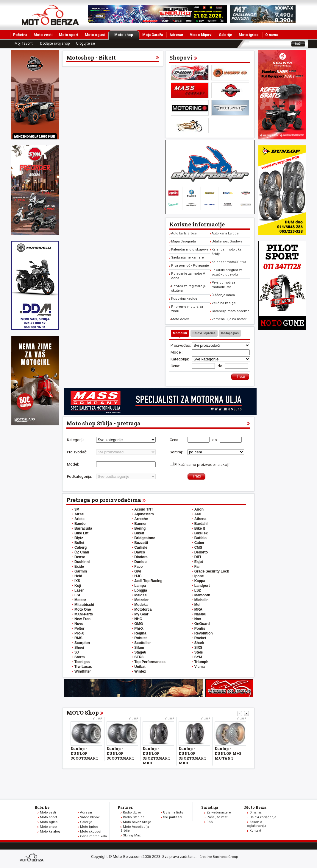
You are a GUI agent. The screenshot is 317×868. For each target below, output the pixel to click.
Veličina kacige (224, 303)
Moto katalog (50, 832)
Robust (140, 638)
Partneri (126, 807)
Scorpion (82, 643)
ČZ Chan (82, 552)
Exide (79, 567)
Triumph (201, 662)
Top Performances (150, 662)
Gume (98, 719)
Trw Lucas (83, 667)
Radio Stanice (134, 817)
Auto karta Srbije (184, 233)
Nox (198, 619)
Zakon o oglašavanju (256, 824)
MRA (198, 609)
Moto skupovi (91, 832)
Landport (202, 586)
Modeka (141, 605)
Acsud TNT (144, 509)
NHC (138, 619)
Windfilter (83, 671)
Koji (78, 586)
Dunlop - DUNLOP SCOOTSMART (84, 753)
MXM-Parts (84, 614)
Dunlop (140, 562)
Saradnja (210, 807)
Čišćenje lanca (223, 295)
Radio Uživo (132, 812)
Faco (138, 567)
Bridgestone (145, 538)
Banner (140, 524)
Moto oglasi (95, 35)
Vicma (200, 667)
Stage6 (140, 652)
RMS (78, 638)
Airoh (199, 509)
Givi (138, 571)
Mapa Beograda (184, 241)
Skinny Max (132, 835)
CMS (198, 547)
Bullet (79, 543)
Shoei (79, 648)
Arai (198, 514)
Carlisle (141, 547)
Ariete (79, 519)
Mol (197, 605)
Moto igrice (249, 35)
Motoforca (143, 609)
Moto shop (127, 35)
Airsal (79, 514)
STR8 (139, 657)
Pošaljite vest (217, 817)
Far (197, 567)
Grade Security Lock (212, 571)
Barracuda (83, 528)
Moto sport (69, 35)
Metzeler (141, 600)
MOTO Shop (83, 713)
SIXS (198, 648)
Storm (80, 657)
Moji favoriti (24, 43)
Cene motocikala (93, 836)
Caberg (81, 547)
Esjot (199, 562)
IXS (77, 581)
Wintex (140, 671)
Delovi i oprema (204, 333)
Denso (80, 557)
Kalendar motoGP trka (229, 262)
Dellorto (201, 552)
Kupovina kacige (184, 299)
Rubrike (42, 807)
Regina (140, 633)
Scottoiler (142, 643)
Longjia (141, 590)
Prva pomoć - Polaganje (190, 266)
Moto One (83, 609)
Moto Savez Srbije (137, 822)
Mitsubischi (84, 605)
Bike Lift (81, 533)
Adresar (176, 35)
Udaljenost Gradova (227, 241)
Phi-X (139, 629)
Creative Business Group (219, 857)
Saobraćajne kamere (188, 258)
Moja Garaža (153, 35)
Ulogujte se (86, 43)
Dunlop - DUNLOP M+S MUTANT (228, 753)
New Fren (82, 619)
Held (78, 576)
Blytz (79, 538)
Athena (200, 519)
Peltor (79, 629)
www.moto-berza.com (32, 858)
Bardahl (201, 524)
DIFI (198, 557)
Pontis (200, 629)
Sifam (139, 648)
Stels (199, 652)
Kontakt (255, 831)
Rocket (200, 638)
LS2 (198, 590)
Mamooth (202, 595)
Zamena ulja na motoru (230, 319)
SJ (77, 652)
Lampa (140, 586)
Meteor (80, 600)
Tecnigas (82, 662)
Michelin (202, 600)
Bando (80, 524)
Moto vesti (43, 35)
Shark (199, 643)
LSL (78, 595)
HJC (138, 576)
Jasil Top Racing (148, 581)
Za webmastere (219, 812)
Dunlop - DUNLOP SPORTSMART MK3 (156, 756)
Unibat (140, 667)
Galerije (225, 35)
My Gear (141, 614)
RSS (210, 822)
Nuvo (79, 624)
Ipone (199, 576)
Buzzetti (141, 543)
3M (77, 509)
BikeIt (139, 533)
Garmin (81, 571)
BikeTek (201, 533)
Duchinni (82, 562)
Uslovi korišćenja (263, 817)
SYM (198, 657)
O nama (271, 35)
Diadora (141, 557)
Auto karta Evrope (225, 233)
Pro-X (79, 633)
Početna (20, 35)
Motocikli (180, 333)
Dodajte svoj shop (55, 43)
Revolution (204, 633)
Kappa (200, 581)
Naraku (200, 614)
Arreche (141, 519)
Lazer (79, 590)
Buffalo (200, 538)
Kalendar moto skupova (190, 249)
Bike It (200, 528)
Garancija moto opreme (231, 311)
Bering (140, 528)
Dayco (140, 552)
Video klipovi (201, 35)
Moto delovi (180, 319)
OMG (139, 624)
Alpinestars (144, 514)
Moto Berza (255, 807)
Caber (199, 543)
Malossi (141, 595)
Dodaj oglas (230, 333)
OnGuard (202, 624)
